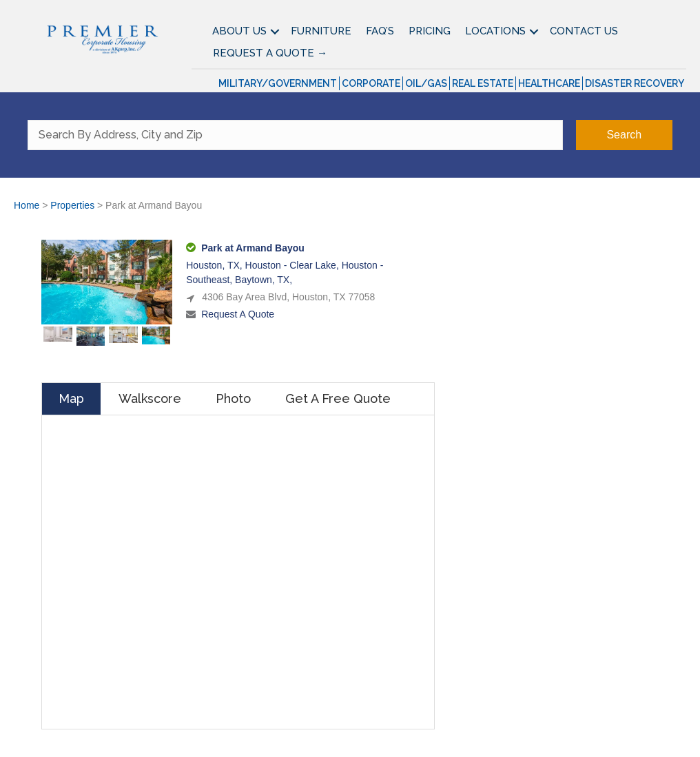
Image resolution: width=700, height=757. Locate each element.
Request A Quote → (270, 53)
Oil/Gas (426, 83)
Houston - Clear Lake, (294, 265)
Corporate (371, 83)
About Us (239, 31)
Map (71, 398)
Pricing (430, 31)
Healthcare (549, 83)
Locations (495, 31)
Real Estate (483, 83)
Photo (233, 398)
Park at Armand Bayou (253, 248)
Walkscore (150, 398)
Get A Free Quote (338, 398)
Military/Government (278, 83)
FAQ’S (380, 31)
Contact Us (584, 31)
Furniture (321, 31)
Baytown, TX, (264, 280)
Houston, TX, (215, 265)
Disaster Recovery (635, 83)
